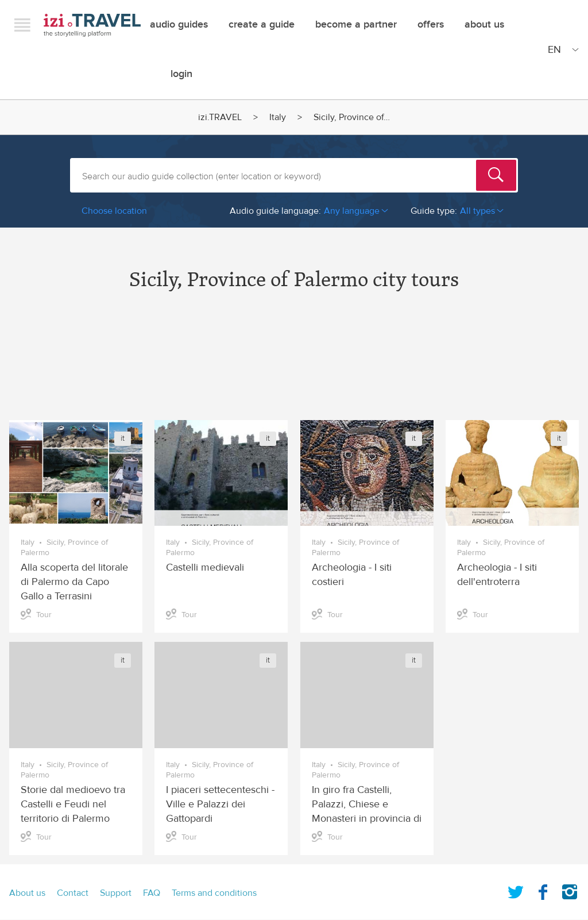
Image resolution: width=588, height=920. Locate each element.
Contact (73, 893)
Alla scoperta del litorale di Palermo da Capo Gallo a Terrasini (74, 582)
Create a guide (262, 24)
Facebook (543, 890)
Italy (278, 117)
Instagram (570, 890)
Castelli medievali (205, 567)
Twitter (516, 890)
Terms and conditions (214, 893)
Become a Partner (356, 24)
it (123, 438)
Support (116, 893)
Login (181, 74)
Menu (22, 25)
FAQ (152, 893)
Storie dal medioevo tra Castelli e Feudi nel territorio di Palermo (73, 804)
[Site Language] (561, 49)
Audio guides (179, 24)
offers (431, 24)
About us (27, 893)
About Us (484, 24)
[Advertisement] (294, 365)
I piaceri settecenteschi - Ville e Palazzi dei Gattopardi (220, 804)
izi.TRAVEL (92, 25)
